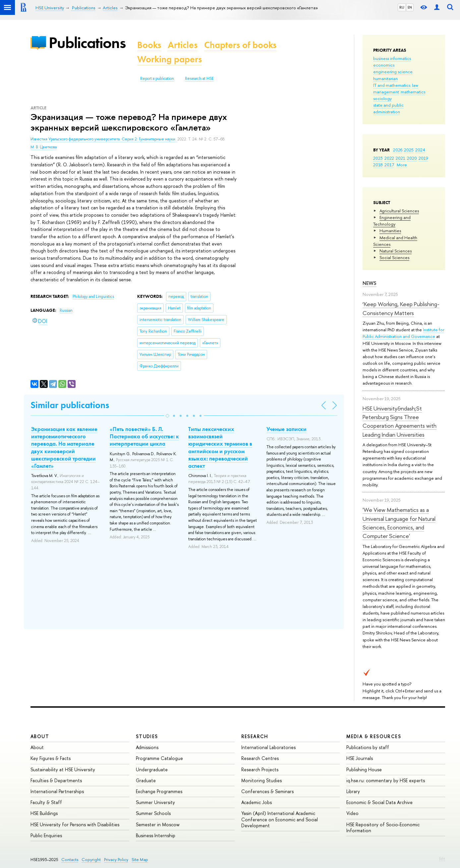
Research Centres (260, 758)
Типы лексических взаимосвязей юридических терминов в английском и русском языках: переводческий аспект (220, 447)
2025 (409, 150)
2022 (389, 158)
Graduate (146, 780)
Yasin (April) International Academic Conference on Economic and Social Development (280, 819)
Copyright (91, 860)
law (415, 85)
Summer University (155, 802)
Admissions (147, 747)
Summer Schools (153, 813)
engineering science (393, 72)
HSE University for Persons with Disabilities (75, 824)
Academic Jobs (257, 802)
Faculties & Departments (56, 780)
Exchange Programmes (159, 791)
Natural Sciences (396, 251)
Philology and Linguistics (93, 297)
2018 (378, 165)
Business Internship (156, 835)
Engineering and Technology (392, 221)
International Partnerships (57, 791)
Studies (147, 736)
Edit (442, 858)
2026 (398, 150)
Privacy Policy (116, 860)
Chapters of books (240, 45)
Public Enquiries (46, 835)
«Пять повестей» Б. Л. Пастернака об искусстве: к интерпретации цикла (144, 436)
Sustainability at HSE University (63, 769)
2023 (378, 158)
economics (384, 65)
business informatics (392, 58)
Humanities (390, 231)
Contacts (70, 860)
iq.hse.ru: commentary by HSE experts (386, 780)
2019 (423, 158)
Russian (66, 310)
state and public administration (388, 108)
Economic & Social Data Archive (379, 802)
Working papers (170, 59)
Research (255, 736)
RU (402, 7)
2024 (420, 150)
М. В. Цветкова (44, 147)
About (40, 736)
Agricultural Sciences (399, 211)
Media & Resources (374, 736)
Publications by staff (368, 747)
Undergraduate (152, 769)
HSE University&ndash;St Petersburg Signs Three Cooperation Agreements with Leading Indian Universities (400, 421)
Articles (183, 45)
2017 (389, 165)
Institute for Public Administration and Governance (403, 333)
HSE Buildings (44, 813)
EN (410, 7)
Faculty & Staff (46, 802)
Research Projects (260, 769)
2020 (412, 158)
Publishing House (364, 769)
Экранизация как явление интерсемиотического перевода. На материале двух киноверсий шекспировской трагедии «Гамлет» (64, 447)
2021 (401, 158)
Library (353, 791)
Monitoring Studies (261, 780)
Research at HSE (199, 79)
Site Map (140, 860)
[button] (167, 416)
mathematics (413, 92)
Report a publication (157, 79)
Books (149, 45)
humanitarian (385, 79)
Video (352, 813)
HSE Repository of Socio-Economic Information (383, 827)
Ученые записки (287, 429)
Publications (87, 43)
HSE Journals (360, 758)
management (386, 92)
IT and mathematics (392, 85)
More (402, 165)
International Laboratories (268, 747)
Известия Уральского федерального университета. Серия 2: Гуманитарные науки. (104, 139)
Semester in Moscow (158, 824)
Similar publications (70, 405)
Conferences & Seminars (267, 791)
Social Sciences (394, 257)
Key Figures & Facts (51, 758)
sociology (382, 98)
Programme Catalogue (159, 758)
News (370, 283)
